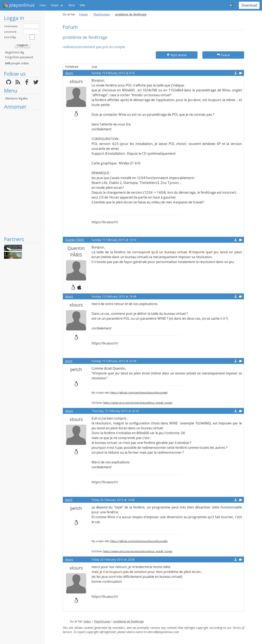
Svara (223, 55)
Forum (84, 14)
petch (69, 361)
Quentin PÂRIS (75, 240)
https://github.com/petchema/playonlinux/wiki (139, 393)
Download (249, 5)
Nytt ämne (177, 55)
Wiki (82, 5)
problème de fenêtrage (129, 621)
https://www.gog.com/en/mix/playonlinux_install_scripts (138, 403)
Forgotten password (19, 57)
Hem (43, 5)
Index (87, 621)
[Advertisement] (22, 173)
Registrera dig (15, 52)
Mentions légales (16, 98)
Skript (55, 5)
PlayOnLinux (102, 14)
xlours (69, 73)
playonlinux (19, 5)
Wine (72, 5)
